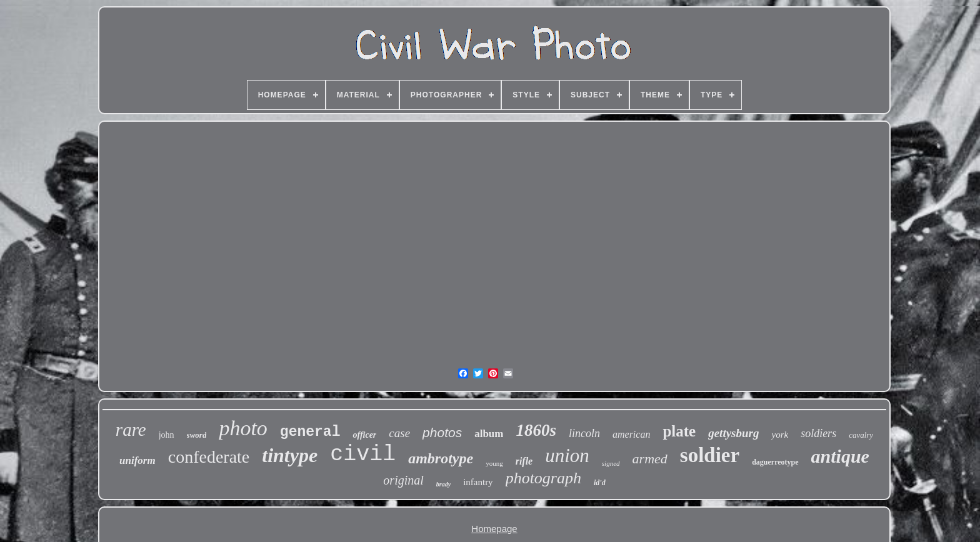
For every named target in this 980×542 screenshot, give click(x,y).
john (167, 435)
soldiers (818, 433)
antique (840, 456)
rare (131, 430)
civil (363, 455)
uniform (137, 461)
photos (442, 432)
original (403, 480)
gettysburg (733, 433)
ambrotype (441, 458)
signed (611, 463)
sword (197, 435)
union (567, 456)
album (489, 434)
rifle (524, 461)
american (631, 434)
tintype (290, 455)
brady (443, 484)
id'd (600, 483)
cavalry (861, 435)
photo (243, 428)
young (494, 463)
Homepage (494, 529)
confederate (209, 457)
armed (650, 459)
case (399, 433)
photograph (543, 478)
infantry (478, 482)
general (310, 432)
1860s (536, 430)
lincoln (584, 433)
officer (364, 435)
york (780, 435)
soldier (710, 455)
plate (679, 431)
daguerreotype (775, 462)
